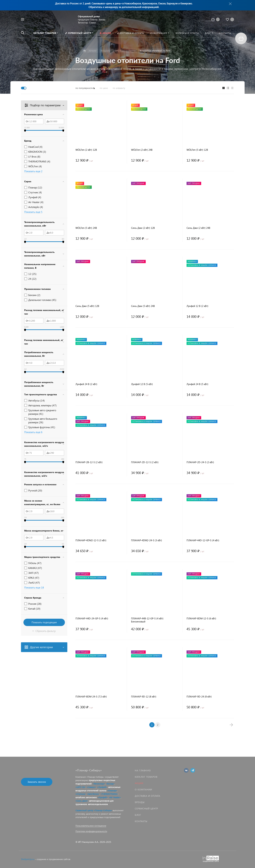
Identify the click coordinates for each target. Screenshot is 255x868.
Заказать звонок (37, 782)
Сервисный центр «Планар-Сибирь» (94, 810)
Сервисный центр (146, 809)
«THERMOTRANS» (109, 794)
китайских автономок (86, 797)
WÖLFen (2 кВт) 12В (86, 150)
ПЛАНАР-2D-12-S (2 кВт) (145, 462)
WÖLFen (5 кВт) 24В (86, 228)
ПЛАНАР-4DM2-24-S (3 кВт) (147, 540)
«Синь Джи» (82, 801)
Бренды (140, 802)
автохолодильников (98, 804)
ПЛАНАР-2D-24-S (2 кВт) (200, 462)
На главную (143, 770)
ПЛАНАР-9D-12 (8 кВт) (144, 697)
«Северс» (91, 787)
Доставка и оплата (148, 796)
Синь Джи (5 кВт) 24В (143, 306)
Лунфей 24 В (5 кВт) (197, 384)
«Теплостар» (99, 784)
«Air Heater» (115, 797)
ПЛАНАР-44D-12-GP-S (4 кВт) (203, 540)
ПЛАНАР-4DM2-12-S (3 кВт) (91, 540)
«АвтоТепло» (93, 794)
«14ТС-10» (81, 787)
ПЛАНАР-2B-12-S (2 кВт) (89, 462)
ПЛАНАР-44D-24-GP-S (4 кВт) (92, 618)
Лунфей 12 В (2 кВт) (197, 306)
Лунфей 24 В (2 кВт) (86, 384)
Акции (139, 783)
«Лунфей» (102, 787)
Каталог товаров (146, 777)
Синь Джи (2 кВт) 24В (198, 228)
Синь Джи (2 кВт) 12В (143, 228)
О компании (143, 789)
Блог (138, 815)
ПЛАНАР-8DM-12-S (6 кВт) (201, 618)
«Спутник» (81, 794)
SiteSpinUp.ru (28, 859)
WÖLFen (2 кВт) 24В (142, 150)
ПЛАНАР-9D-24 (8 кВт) (199, 697)
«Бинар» (110, 784)
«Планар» (112, 790)
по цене (104, 88)
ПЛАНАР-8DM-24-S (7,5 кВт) (91, 697)
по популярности (84, 88)
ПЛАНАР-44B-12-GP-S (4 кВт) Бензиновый (147, 620)
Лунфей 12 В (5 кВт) (142, 384)
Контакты (141, 821)
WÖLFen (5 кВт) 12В (197, 150)
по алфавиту (119, 88)
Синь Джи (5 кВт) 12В (87, 306)
